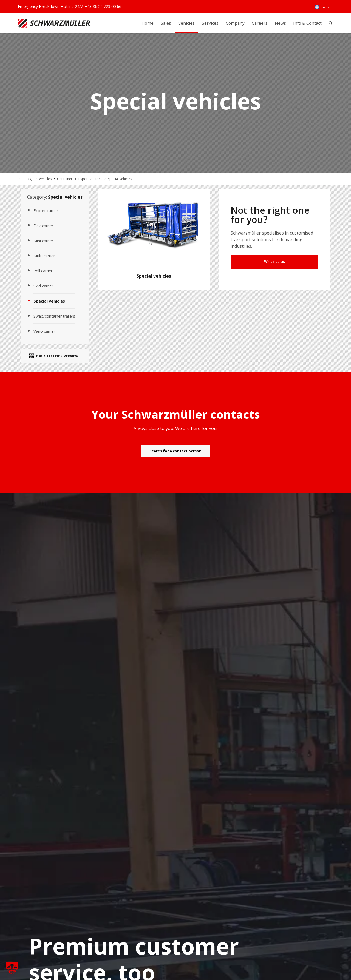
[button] (12, 968)
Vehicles (45, 179)
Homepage (25, 179)
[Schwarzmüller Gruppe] (54, 23)
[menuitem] (322, 7)
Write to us (274, 261)
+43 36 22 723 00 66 (103, 6)
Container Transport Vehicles (80, 179)
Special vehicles (120, 179)
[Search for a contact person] (175, 451)
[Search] (331, 23)
